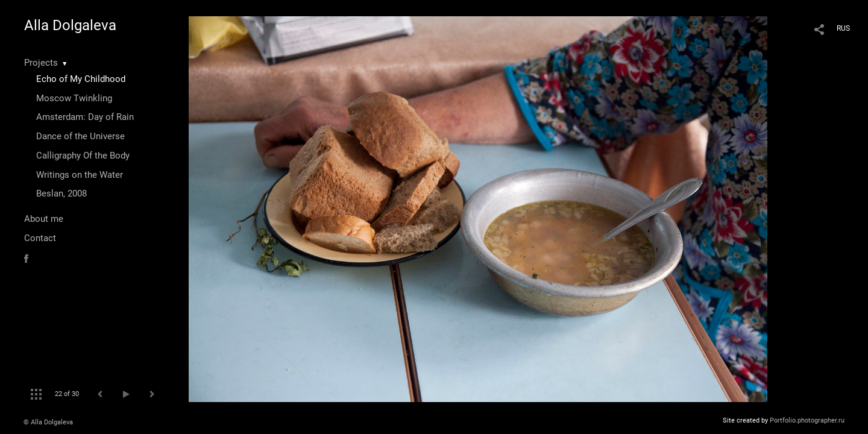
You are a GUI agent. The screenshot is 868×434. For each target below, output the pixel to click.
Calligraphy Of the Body (83, 156)
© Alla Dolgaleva (48, 422)
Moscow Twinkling (74, 98)
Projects (41, 63)
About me (44, 219)
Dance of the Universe (80, 136)
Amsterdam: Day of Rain (85, 117)
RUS (843, 28)
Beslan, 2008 (61, 193)
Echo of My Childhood (81, 79)
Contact (40, 238)
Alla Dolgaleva (70, 25)
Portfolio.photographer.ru (807, 420)
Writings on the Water (80, 175)
